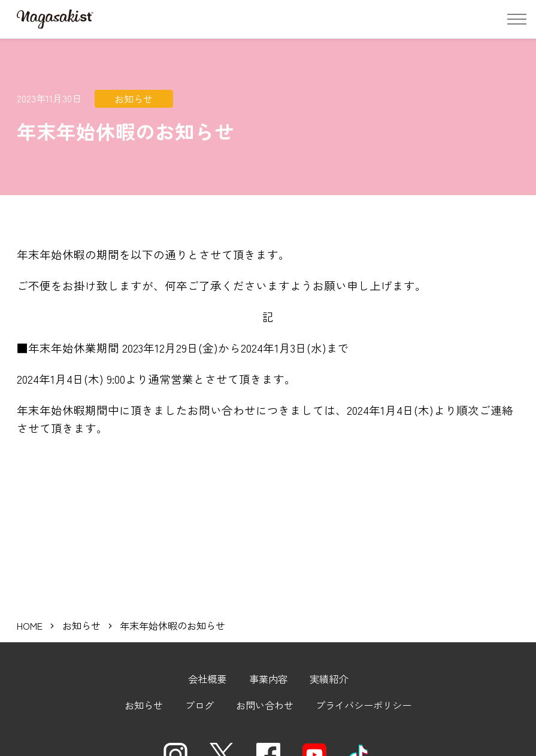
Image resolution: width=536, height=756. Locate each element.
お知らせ (81, 594)
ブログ (199, 674)
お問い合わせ (265, 674)
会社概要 (207, 648)
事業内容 (268, 648)
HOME (30, 594)
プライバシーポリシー (364, 674)
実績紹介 (329, 648)
